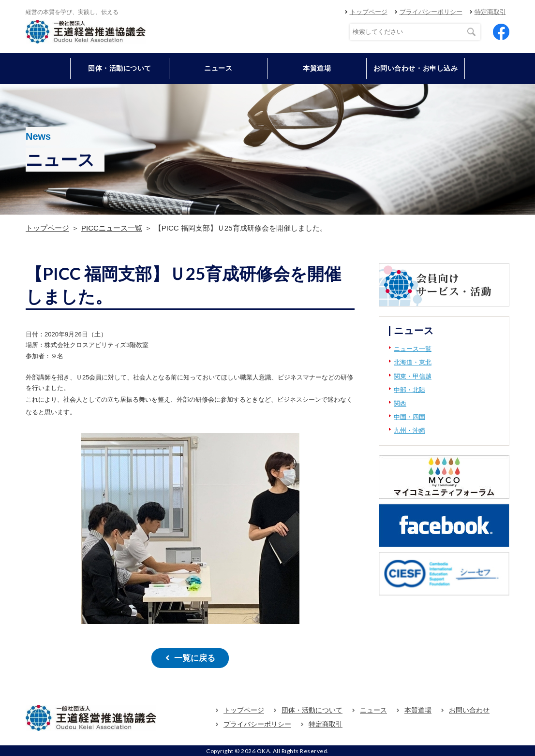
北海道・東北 (413, 362)
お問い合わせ (469, 709)
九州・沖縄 (409, 430)
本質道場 (317, 68)
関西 (400, 403)
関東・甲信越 (413, 376)
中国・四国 (409, 417)
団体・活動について (312, 709)
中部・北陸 (409, 390)
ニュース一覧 (413, 349)
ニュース (218, 68)
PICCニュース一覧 (112, 228)
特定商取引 (490, 12)
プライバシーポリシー (431, 12)
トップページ (369, 12)
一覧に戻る (194, 658)
